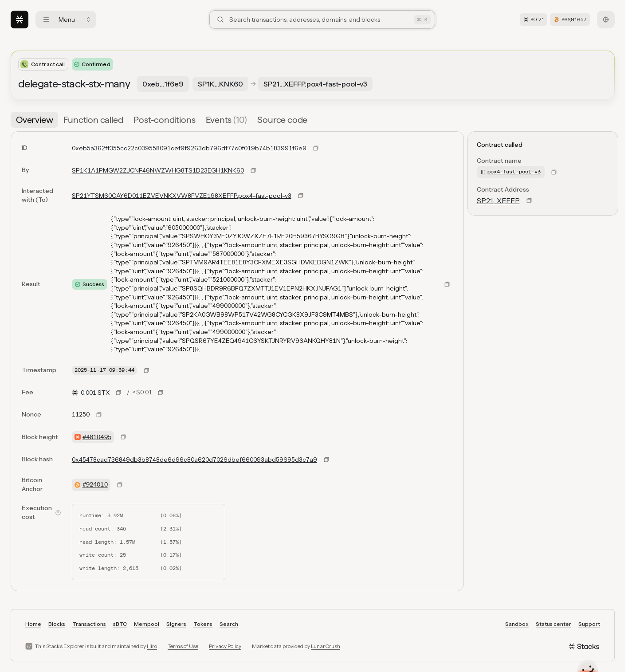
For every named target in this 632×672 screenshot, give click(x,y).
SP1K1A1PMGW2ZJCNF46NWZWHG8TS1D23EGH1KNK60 (158, 170)
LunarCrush (326, 646)
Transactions (89, 624)
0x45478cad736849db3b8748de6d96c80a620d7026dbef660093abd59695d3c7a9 (194, 460)
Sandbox (517, 624)
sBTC (120, 624)
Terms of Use (183, 646)
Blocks (57, 624)
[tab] (34, 120)
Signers (176, 624)
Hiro (152, 646)
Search (229, 624)
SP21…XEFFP (498, 200)
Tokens (203, 624)
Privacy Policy (225, 646)
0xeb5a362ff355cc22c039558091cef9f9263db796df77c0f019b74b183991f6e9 (189, 148)
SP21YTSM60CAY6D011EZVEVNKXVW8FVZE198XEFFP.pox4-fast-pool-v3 (182, 196)
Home (33, 624)
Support (589, 624)
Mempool (147, 624)
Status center (553, 624)
